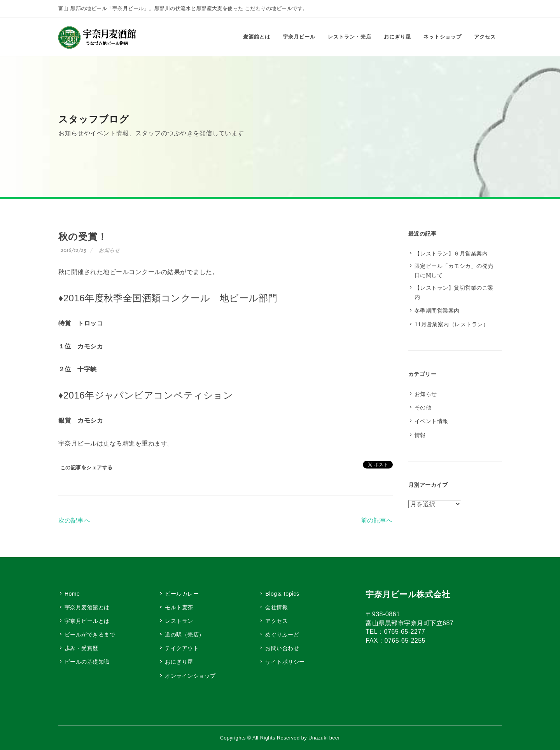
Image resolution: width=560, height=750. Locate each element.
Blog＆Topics (282, 594)
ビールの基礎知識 (87, 662)
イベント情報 (431, 421)
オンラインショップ (190, 676)
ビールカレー (182, 594)
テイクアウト (182, 648)
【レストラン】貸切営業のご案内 (454, 292)
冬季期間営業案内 (437, 311)
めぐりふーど (282, 635)
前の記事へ (377, 520)
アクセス (276, 621)
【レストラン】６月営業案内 (451, 253)
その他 (423, 407)
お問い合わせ (282, 648)
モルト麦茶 (179, 607)
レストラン (179, 621)
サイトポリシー (285, 662)
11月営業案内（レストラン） (451, 324)
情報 (420, 435)
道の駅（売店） (185, 635)
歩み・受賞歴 (81, 648)
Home (72, 594)
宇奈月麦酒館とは (87, 607)
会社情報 (276, 607)
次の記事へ (74, 520)
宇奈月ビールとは (87, 621)
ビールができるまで (90, 635)
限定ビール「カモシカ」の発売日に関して (454, 271)
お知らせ (109, 250)
